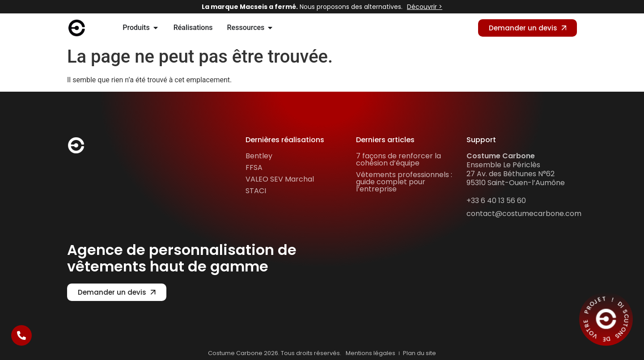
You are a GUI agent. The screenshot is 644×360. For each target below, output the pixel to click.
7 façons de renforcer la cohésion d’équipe (398, 159)
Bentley (259, 156)
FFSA (254, 167)
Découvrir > (425, 7)
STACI (256, 191)
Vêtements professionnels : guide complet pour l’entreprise (404, 182)
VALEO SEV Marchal (280, 179)
